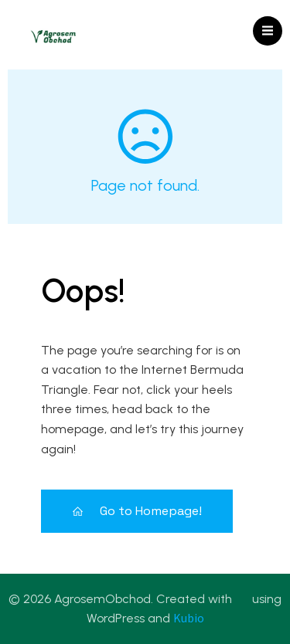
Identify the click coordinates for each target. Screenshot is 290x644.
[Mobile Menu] (268, 31)
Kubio (189, 618)
